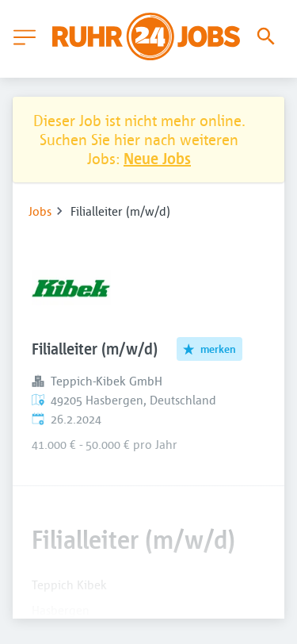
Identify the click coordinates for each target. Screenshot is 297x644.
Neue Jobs (157, 158)
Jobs (40, 211)
